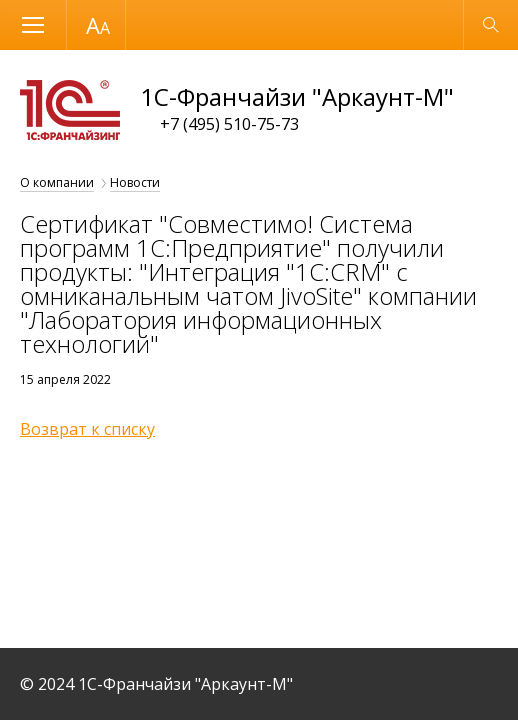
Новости (135, 182)
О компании (57, 182)
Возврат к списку (87, 429)
